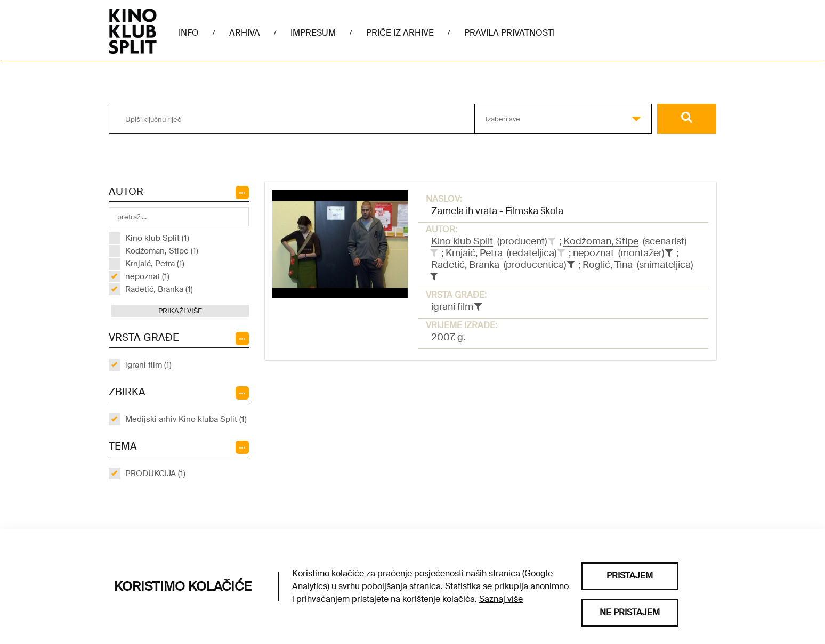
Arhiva (245, 33)
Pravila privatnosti (509, 33)
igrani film (452, 307)
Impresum (313, 33)
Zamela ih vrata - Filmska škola (497, 211)
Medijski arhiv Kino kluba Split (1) (186, 419)
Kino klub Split (462, 241)
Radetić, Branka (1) (159, 289)
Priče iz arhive (400, 33)
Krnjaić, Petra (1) (155, 264)
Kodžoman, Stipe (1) (162, 251)
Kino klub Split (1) (157, 238)
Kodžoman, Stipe (601, 241)
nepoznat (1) (147, 276)
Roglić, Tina (608, 265)
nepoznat (593, 253)
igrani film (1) (148, 365)
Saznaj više (501, 599)
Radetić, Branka (465, 265)
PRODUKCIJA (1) (155, 474)
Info (189, 33)
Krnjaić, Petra (474, 253)
